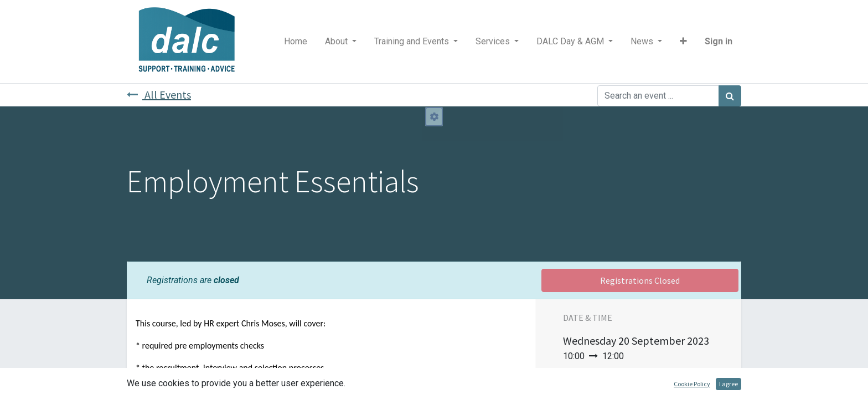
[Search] (730, 96)
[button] (683, 42)
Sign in (719, 41)
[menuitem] (296, 42)
